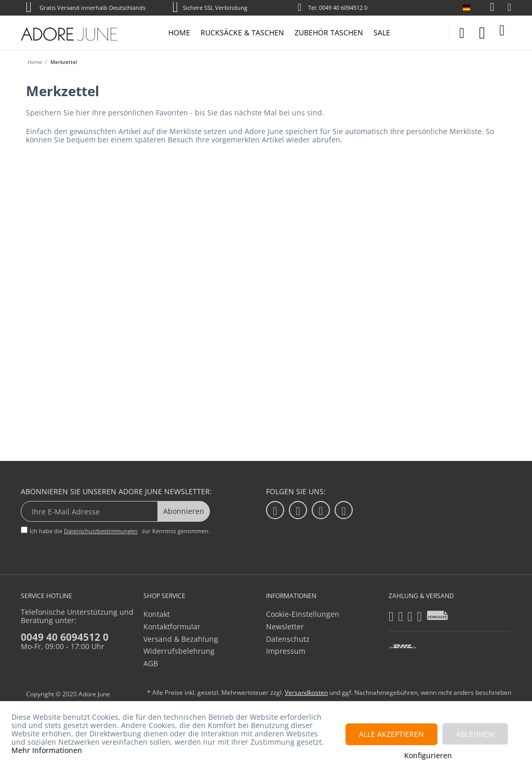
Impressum (286, 651)
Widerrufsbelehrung (179, 651)
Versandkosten (306, 692)
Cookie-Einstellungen (303, 614)
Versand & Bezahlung (181, 639)
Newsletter (285, 626)
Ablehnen (475, 734)
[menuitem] (487, 8)
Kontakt (157, 614)
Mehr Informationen (47, 750)
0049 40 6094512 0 (65, 637)
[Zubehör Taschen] (329, 33)
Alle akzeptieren (391, 734)
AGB (151, 663)
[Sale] (382, 33)
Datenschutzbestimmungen (101, 531)
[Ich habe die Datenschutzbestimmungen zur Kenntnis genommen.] (24, 530)
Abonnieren (184, 511)
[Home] (179, 33)
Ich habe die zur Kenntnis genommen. (120, 531)
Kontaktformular (172, 626)
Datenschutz (288, 639)
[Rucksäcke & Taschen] (242, 33)
